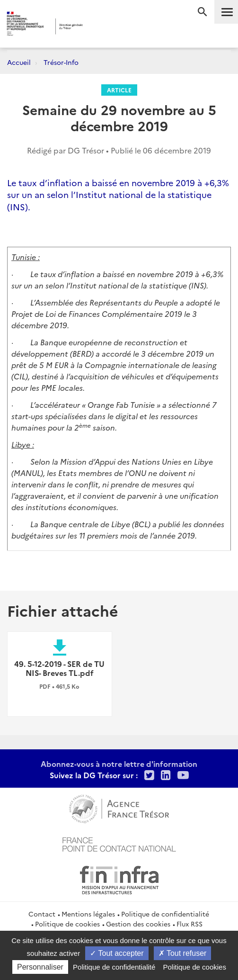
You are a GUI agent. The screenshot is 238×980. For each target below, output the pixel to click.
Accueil (19, 62)
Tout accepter (117, 953)
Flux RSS (190, 924)
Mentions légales (88, 914)
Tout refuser (183, 953)
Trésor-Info (61, 62)
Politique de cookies (67, 924)
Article (119, 90)
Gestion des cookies (138, 924)
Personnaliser (40, 967)
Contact (42, 914)
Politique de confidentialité (165, 914)
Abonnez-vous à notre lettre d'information (119, 764)
